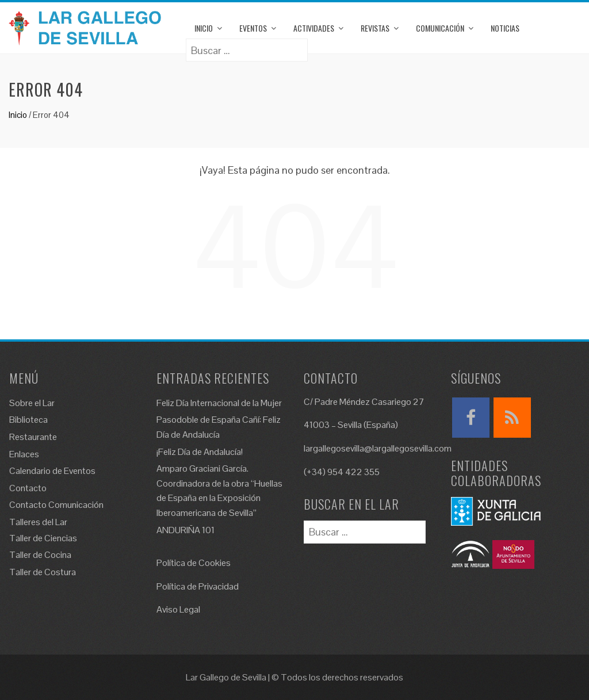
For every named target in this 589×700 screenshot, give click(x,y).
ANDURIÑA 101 (186, 530)
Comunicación (440, 28)
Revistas (375, 28)
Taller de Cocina (40, 555)
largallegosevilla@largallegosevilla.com (378, 448)
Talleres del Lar (38, 522)
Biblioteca (28, 420)
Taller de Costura (43, 572)
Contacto (28, 488)
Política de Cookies (194, 563)
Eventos (253, 28)
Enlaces (24, 454)
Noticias (505, 28)
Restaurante (33, 437)
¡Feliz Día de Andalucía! (200, 452)
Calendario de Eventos (52, 471)
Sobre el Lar (32, 403)
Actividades (314, 28)
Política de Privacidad (198, 586)
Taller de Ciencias (43, 538)
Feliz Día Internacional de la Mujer (219, 403)
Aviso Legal (178, 609)
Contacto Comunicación (56, 505)
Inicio (204, 28)
